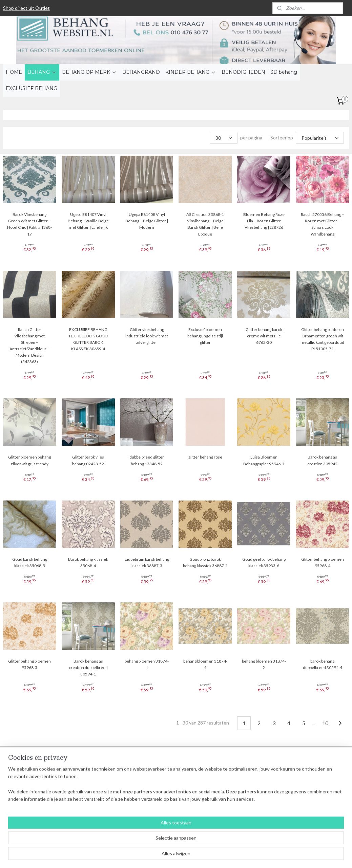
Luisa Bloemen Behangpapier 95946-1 (264, 460)
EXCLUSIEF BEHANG (32, 88)
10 (325, 723)
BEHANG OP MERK (89, 72)
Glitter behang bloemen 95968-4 (323, 562)
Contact (82, 805)
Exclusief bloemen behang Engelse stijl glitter (205, 336)
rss (169, 856)
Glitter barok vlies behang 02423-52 (88, 460)
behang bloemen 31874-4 (205, 664)
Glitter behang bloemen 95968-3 (29, 664)
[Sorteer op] (320, 138)
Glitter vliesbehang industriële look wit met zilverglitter (147, 336)
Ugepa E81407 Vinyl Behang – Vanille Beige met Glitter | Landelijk (88, 221)
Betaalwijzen (87, 783)
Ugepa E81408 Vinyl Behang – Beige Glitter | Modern (147, 221)
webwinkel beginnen (192, 856)
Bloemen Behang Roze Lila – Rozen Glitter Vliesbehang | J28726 (264, 221)
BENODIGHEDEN (243, 72)
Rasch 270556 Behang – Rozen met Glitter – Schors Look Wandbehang (323, 224)
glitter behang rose (205, 457)
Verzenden (85, 790)
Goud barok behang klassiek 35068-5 (30, 562)
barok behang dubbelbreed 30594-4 (323, 664)
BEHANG (42, 72)
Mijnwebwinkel (247, 856)
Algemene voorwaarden (99, 775)
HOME (14, 72)
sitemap (156, 856)
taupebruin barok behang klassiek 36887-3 (147, 562)
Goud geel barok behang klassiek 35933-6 (264, 562)
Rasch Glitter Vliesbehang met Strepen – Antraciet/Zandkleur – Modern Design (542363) (29, 345)
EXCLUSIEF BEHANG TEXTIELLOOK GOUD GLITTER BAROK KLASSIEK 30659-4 (88, 339)
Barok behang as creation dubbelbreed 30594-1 (88, 667)
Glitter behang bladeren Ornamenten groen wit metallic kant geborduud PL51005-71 (322, 339)
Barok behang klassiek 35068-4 (88, 562)
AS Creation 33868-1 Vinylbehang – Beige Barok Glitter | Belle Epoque (205, 224)
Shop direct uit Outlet (26, 8)
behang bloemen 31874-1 (147, 664)
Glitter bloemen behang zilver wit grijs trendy (29, 460)
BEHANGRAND (141, 72)
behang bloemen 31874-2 (264, 664)
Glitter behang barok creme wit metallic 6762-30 (264, 336)
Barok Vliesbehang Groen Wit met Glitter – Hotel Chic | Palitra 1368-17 (29, 224)
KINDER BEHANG (191, 72)
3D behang (284, 72)
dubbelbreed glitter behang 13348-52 (147, 460)
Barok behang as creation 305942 (322, 460)
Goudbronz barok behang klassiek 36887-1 (205, 562)
